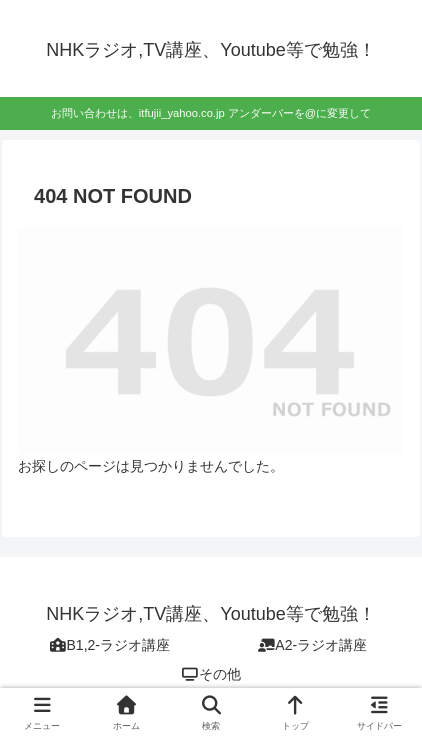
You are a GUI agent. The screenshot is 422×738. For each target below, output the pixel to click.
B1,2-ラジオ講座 (109, 645)
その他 (211, 674)
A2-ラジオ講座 (312, 645)
